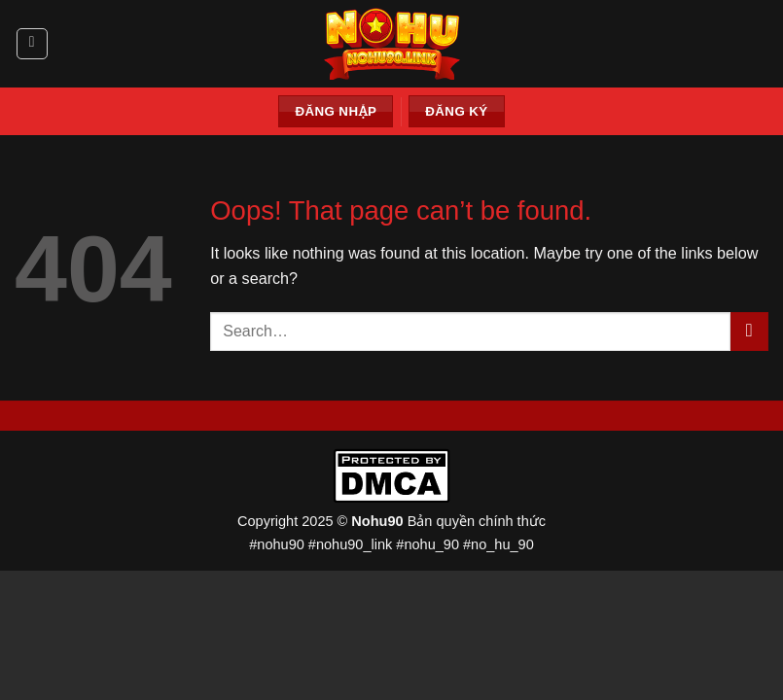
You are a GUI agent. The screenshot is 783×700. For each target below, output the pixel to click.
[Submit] (749, 332)
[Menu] (32, 44)
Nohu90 (377, 521)
